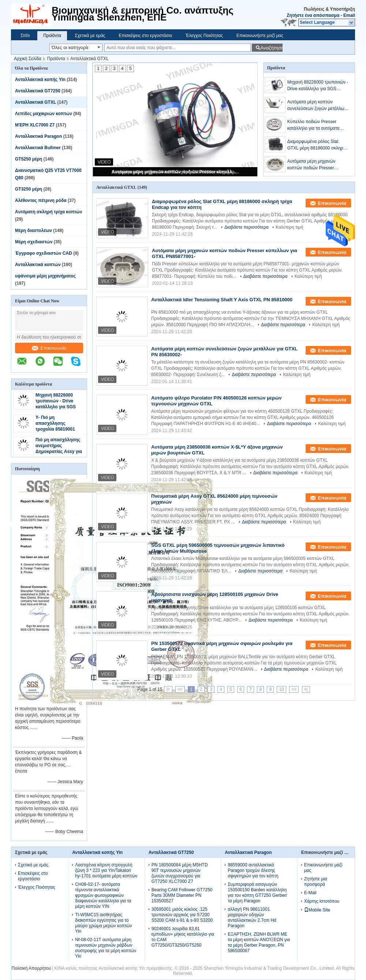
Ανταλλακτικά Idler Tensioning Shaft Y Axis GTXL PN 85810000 (222, 300)
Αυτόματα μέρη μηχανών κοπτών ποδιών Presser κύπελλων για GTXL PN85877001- (176, 172)
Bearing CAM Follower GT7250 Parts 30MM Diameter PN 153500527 (182, 895)
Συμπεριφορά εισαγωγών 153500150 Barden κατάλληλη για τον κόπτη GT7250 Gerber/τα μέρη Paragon (257, 893)
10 (281, 689)
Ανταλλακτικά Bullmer (38, 148)
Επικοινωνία (49, 348)
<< (180, 689)
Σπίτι (25, 36)
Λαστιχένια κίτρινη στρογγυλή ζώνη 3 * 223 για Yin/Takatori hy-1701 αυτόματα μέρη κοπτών (106, 870)
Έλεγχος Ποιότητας (204, 36)
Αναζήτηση (271, 48)
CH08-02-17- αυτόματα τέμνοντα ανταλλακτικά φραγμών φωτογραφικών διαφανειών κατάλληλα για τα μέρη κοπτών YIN (103, 895)
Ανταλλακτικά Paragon (38, 136)
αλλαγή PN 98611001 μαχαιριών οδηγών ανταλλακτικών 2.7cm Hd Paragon (252, 918)
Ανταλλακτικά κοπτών (38, 265)
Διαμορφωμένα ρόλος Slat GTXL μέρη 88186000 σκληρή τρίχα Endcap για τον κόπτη (317, 145)
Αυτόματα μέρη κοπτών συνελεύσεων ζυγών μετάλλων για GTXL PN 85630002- (317, 106)
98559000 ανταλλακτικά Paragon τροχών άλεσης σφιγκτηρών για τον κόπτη (253, 870)
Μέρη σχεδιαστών (34, 242)
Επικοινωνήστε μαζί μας (260, 36)
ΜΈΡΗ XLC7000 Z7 (35, 125)
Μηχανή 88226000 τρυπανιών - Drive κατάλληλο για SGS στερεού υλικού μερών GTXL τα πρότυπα (59, 407)
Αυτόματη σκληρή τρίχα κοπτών (49, 212)
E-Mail (310, 893)
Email (349, 15)
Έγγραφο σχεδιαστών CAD (44, 253)
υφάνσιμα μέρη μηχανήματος (45, 276)
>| (306, 689)
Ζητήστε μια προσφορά (316, 882)
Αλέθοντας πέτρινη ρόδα (41, 200)
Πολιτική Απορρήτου (31, 968)
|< (168, 689)
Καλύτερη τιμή (289, 227)
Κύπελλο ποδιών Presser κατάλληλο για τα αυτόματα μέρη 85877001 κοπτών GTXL (317, 125)
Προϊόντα (52, 36)
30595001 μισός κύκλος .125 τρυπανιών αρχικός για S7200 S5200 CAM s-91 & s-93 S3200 (182, 915)
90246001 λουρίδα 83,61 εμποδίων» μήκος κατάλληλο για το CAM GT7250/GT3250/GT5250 (183, 937)
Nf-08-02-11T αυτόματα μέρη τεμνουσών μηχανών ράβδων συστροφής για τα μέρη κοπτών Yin (106, 948)
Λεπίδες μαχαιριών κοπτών (44, 114)
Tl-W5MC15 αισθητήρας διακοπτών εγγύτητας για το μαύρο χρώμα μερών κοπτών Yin (103, 923)
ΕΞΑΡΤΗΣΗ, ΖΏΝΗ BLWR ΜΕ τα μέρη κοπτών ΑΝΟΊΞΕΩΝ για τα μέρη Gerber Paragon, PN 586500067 (259, 942)
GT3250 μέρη (29, 189)
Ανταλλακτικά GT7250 (38, 91)
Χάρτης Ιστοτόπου (322, 901)
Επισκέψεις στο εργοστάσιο (145, 36)
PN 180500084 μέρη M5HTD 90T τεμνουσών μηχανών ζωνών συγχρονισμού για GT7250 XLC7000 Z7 (180, 873)
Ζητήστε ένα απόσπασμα (313, 15)
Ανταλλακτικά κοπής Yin (40, 80)
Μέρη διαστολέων (33, 231)
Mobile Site (317, 910)
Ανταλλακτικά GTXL (36, 102)
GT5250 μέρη (29, 159)
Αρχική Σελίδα (28, 59)
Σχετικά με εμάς (90, 36)
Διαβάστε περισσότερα (247, 227)
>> (294, 689)
